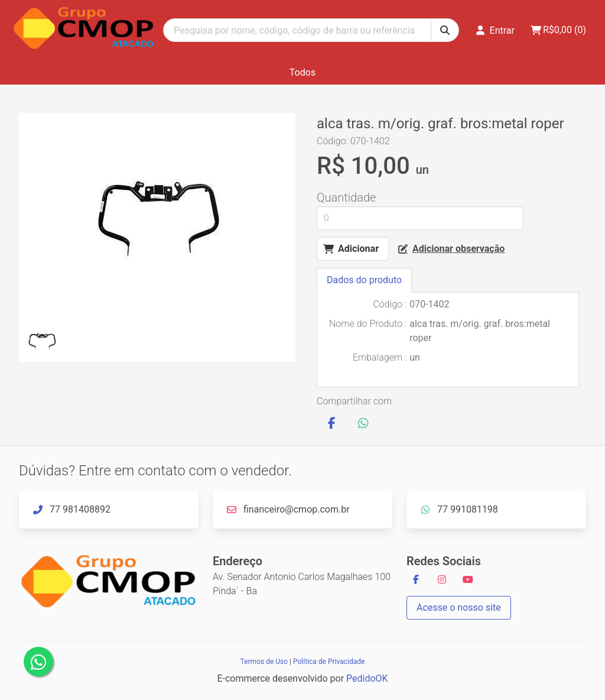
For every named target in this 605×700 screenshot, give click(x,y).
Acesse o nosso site (459, 607)
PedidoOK (367, 678)
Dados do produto (364, 280)
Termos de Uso (264, 662)
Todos (302, 72)
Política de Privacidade (329, 662)
